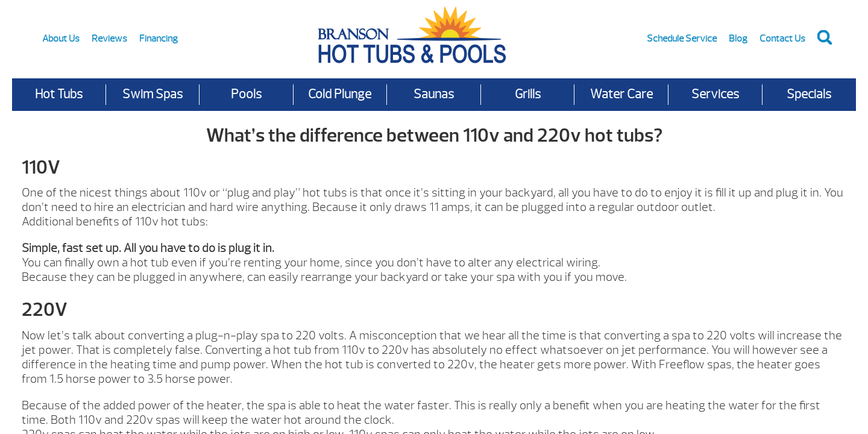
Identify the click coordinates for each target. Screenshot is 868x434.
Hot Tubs (59, 94)
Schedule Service (682, 39)
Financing (159, 39)
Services (715, 94)
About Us (61, 39)
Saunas (434, 94)
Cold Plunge (340, 94)
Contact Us (782, 39)
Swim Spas (153, 94)
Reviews (109, 39)
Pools (246, 94)
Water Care (621, 94)
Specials (809, 94)
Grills (528, 94)
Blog (738, 39)
